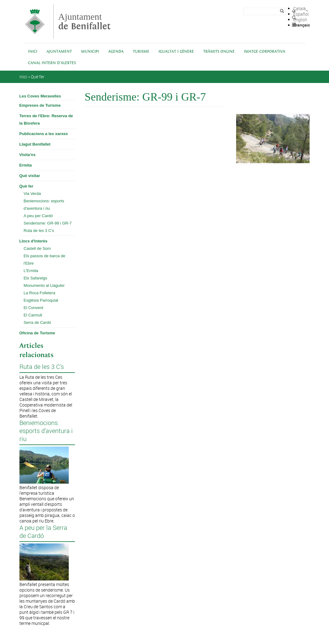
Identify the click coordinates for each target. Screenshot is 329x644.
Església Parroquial (41, 300)
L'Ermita (31, 271)
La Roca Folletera (40, 293)
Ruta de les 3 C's (39, 231)
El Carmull (33, 315)
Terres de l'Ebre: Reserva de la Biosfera (46, 120)
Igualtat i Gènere (176, 52)
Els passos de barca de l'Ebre (45, 260)
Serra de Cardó (37, 322)
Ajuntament (84, 21)
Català (300, 8)
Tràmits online (219, 52)
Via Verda (32, 194)
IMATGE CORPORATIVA (265, 52)
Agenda (116, 52)
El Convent (34, 308)
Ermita (26, 165)
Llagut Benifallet (35, 144)
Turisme (141, 52)
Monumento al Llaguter (44, 285)
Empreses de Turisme (40, 105)
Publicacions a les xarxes (44, 134)
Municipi (90, 52)
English (300, 20)
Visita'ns (28, 155)
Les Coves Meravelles (40, 96)
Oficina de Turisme (37, 333)
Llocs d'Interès (33, 241)
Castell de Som (37, 248)
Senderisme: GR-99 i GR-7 (48, 223)
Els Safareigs (36, 278)
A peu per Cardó (38, 216)
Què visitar (30, 176)
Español (301, 14)
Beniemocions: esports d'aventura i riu (44, 205)
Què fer (38, 77)
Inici (33, 52)
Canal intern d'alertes (52, 63)
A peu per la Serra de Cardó (43, 532)
